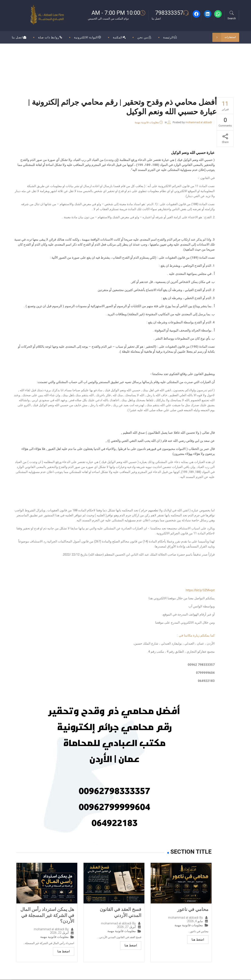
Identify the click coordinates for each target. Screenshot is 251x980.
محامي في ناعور (193, 909)
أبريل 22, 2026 (59, 933)
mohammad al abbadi (199, 122)
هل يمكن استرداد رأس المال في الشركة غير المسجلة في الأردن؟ (47, 915)
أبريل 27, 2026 (126, 927)
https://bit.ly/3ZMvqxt (200, 590)
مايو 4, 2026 (195, 921)
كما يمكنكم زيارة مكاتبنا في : (196, 635)
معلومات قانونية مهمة (147, 122)
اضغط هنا (198, 940)
